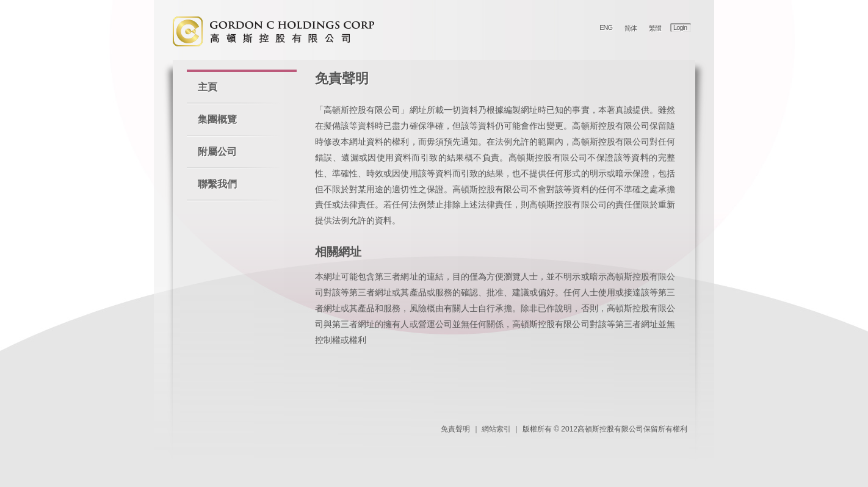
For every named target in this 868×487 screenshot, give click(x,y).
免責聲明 (455, 429)
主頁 (208, 87)
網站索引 (496, 429)
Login (680, 27)
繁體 (655, 28)
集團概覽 (217, 119)
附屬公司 (217, 152)
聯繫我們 (217, 184)
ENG (606, 27)
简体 (631, 28)
